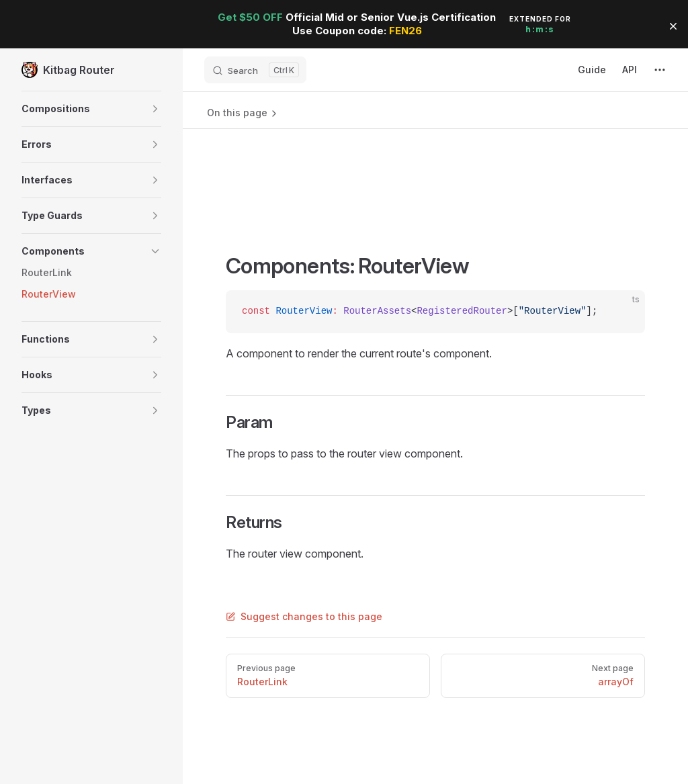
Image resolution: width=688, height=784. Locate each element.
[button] (91, 109)
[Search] (255, 70)
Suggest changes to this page (304, 616)
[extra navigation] (660, 70)
